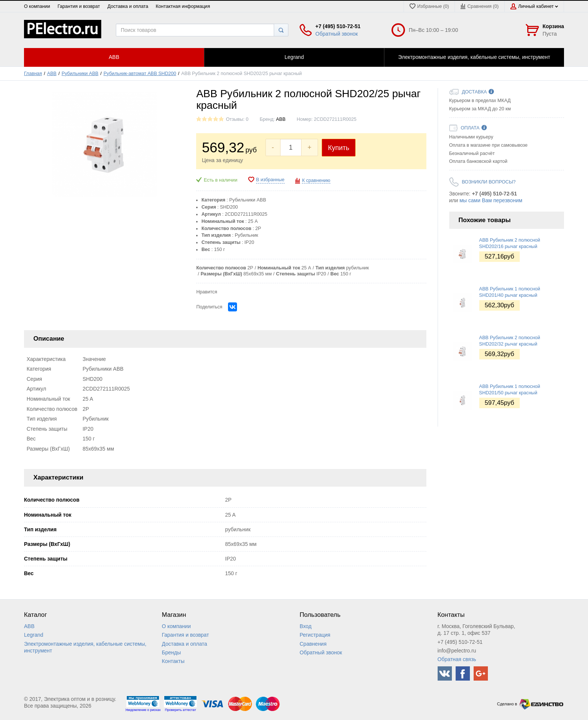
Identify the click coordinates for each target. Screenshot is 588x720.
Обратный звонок (337, 34)
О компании (37, 6)
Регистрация (315, 635)
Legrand (34, 635)
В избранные (270, 180)
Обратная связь (457, 659)
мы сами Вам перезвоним (491, 200)
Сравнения (313, 644)
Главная (33, 74)
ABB (52, 74)
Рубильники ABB (80, 74)
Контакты (173, 661)
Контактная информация (183, 6)
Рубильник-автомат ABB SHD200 (140, 74)
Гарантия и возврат (79, 6)
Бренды (172, 652)
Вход (306, 626)
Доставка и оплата (128, 6)
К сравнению (316, 180)
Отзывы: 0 (237, 119)
